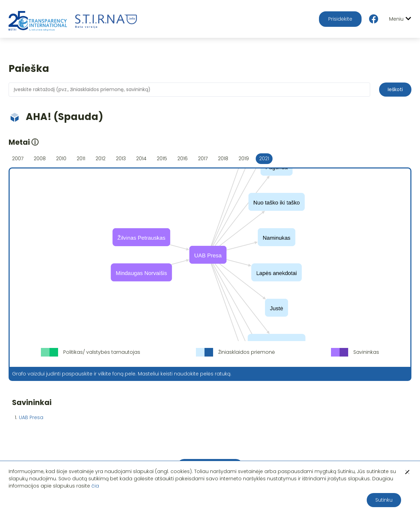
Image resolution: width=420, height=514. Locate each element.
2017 (203, 158)
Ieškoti (395, 89)
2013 (121, 158)
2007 (18, 158)
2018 (223, 158)
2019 (244, 158)
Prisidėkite (340, 19)
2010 (61, 158)
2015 (162, 158)
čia (95, 486)
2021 (264, 158)
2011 (81, 158)
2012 (101, 158)
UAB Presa (31, 417)
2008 (40, 158)
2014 (141, 158)
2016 (183, 158)
